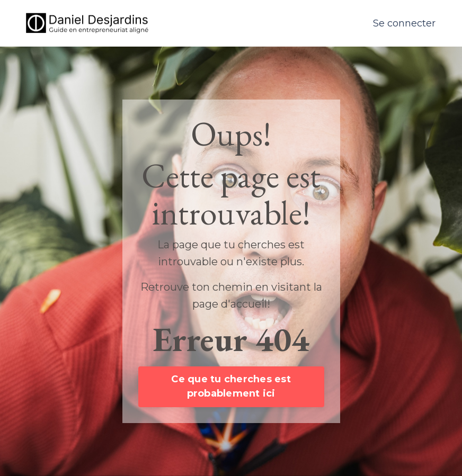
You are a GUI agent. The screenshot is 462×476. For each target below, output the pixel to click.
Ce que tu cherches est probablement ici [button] (231, 386)
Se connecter (404, 23)
